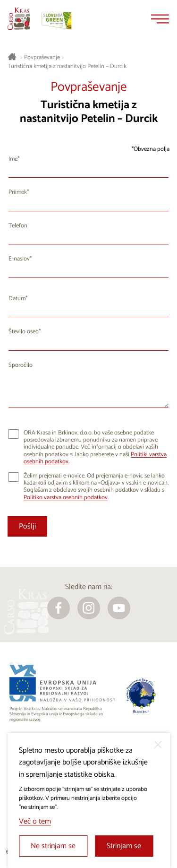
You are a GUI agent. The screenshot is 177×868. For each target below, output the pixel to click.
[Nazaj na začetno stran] (19, 19)
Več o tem (35, 821)
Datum (17, 299)
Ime (13, 159)
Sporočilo (21, 365)
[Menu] (160, 19)
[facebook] (59, 608)
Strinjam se (124, 846)
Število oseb (24, 332)
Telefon (18, 226)
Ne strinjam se (53, 846)
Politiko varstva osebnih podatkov (66, 498)
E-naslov (19, 259)
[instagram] (89, 608)
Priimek (18, 192)
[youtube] (119, 608)
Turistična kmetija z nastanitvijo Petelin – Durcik (67, 67)
